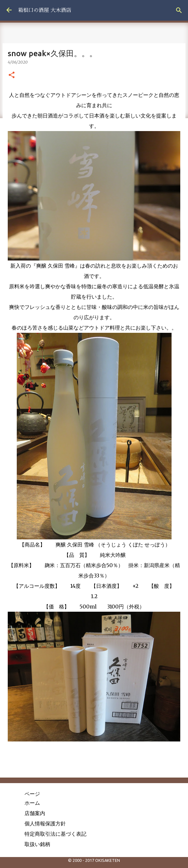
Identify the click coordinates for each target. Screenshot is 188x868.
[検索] (179, 10)
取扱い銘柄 (37, 844)
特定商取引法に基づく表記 (55, 834)
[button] (12, 75)
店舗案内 (35, 813)
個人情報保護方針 (45, 823)
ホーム (32, 803)
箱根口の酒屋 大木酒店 (45, 10)
